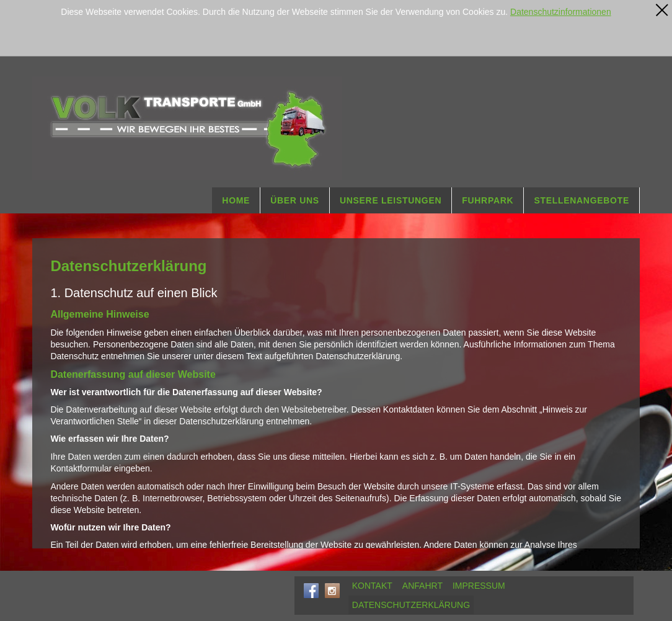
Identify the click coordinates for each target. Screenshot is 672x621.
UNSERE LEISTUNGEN (391, 200)
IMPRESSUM (479, 586)
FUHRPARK (488, 200)
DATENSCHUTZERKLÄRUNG (411, 605)
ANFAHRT (422, 586)
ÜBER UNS (295, 200)
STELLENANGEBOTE (581, 200)
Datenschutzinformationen (561, 12)
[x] (662, 10)
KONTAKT (372, 586)
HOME (236, 200)
